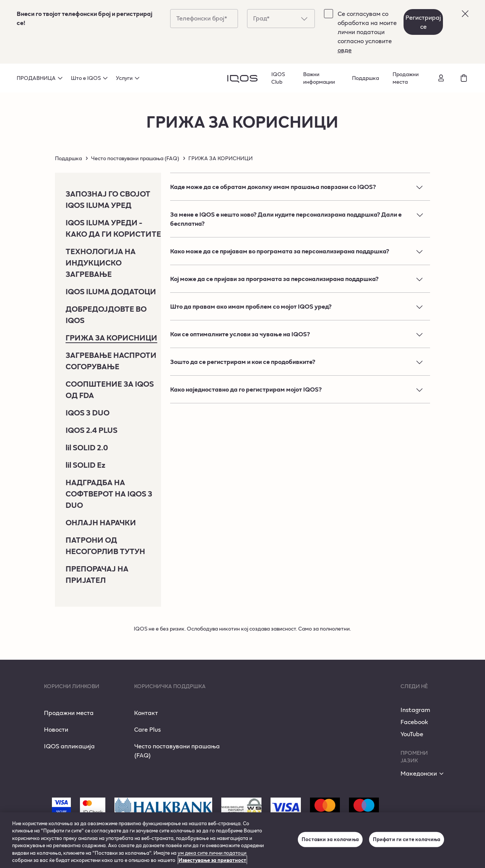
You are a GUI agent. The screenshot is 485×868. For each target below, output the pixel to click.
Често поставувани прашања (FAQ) (135, 158)
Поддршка (365, 78)
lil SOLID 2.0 (87, 447)
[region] (242, 840)
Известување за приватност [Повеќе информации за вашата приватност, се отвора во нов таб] (212, 860)
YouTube (412, 734)
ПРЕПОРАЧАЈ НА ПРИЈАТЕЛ (97, 574)
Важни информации (319, 78)
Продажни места (406, 78)
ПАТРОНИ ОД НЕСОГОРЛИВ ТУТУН (105, 545)
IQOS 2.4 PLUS (92, 430)
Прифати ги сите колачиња (407, 839)
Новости (56, 729)
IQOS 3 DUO (88, 412)
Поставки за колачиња (330, 839)
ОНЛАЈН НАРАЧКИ (101, 522)
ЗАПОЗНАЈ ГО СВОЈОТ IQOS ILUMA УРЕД (108, 199)
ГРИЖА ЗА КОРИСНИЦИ (111, 337)
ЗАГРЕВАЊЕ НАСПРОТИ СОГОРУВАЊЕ (111, 361)
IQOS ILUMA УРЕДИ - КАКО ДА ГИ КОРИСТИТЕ (113, 228)
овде (345, 50)
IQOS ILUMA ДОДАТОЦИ (111, 291)
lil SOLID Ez (85, 465)
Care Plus (147, 729)
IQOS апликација (69, 746)
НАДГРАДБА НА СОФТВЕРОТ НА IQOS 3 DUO (109, 493)
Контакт (146, 713)
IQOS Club (278, 78)
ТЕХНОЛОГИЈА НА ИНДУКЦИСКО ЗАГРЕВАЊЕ (101, 262)
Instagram (415, 710)
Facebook (414, 722)
